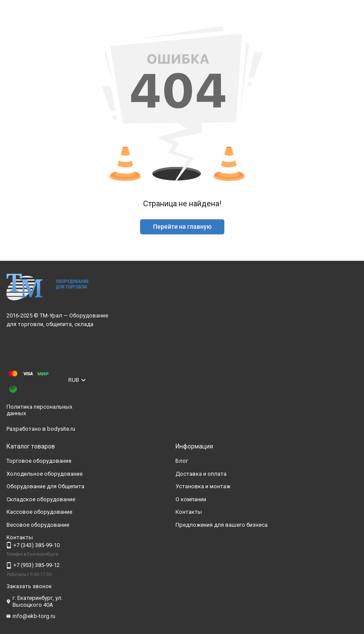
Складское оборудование (41, 499)
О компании (191, 499)
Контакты (189, 512)
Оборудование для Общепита (45, 486)
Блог (182, 461)
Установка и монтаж (203, 486)
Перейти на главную (182, 227)
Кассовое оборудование (39, 512)
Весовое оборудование (38, 525)
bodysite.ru (61, 429)
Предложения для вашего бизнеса (222, 525)
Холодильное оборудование (45, 474)
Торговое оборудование (39, 461)
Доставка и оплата (201, 474)
